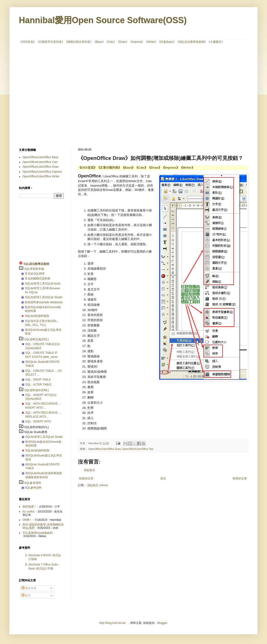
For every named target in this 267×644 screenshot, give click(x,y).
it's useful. (29, 512)
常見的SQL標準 (35, 274)
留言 (26, 596)
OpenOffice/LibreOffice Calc (40, 162)
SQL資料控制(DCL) (36, 427)
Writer (151, 42)
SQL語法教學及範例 (192, 42)
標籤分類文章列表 (79, 42)
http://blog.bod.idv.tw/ (113, 623)
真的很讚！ (30, 507)
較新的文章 (86, 478)
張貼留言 (90, 470)
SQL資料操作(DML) (37, 390)
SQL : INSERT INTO (38, 421)
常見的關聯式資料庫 (38, 279)
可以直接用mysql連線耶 (37, 533)
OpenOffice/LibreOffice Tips (138, 449)
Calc (111, 42)
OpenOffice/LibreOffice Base (40, 157)
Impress (137, 42)
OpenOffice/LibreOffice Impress (42, 172)
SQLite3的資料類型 (37, 316)
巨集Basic (167, 42)
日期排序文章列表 (50, 42)
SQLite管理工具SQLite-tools (43, 284)
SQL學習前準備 (34, 269)
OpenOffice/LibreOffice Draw (105, 449)
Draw (123, 42)
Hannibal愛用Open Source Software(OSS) (103, 20)
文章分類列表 (109, 168)
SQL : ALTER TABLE (38, 385)
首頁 (163, 478)
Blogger (162, 623)
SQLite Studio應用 (36, 432)
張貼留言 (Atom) (97, 485)
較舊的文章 (240, 478)
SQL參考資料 (33, 483)
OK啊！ (27, 520)
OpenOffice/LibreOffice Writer (41, 176)
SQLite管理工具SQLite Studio (44, 297)
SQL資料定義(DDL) (36, 339)
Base (99, 42)
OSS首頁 (28, 42)
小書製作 (216, 42)
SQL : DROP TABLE (38, 380)
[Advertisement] (44, 95)
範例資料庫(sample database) (44, 302)
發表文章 (29, 588)
